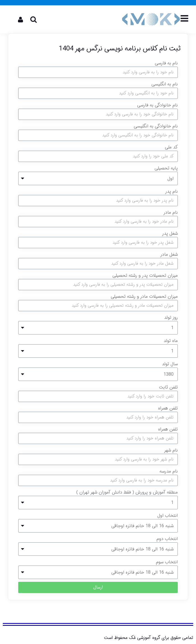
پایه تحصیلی (166, 168)
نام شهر (171, 450)
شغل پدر (170, 233)
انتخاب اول (168, 516)
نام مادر (171, 212)
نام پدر (171, 191)
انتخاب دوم (167, 539)
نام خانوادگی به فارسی (157, 105)
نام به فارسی (166, 63)
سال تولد (170, 364)
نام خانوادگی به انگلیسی (156, 126)
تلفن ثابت (168, 387)
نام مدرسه (169, 471)
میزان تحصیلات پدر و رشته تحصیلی (145, 275)
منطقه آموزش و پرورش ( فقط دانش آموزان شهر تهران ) (127, 492)
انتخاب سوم (167, 562)
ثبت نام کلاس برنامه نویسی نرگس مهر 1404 (120, 49)
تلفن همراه (168, 408)
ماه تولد (171, 341)
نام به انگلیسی (165, 84)
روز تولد (171, 318)
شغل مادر (169, 254)
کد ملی (171, 147)
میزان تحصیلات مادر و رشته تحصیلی (144, 297)
